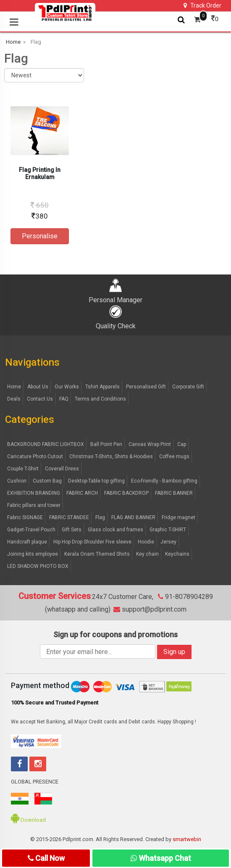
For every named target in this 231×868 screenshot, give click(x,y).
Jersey (168, 542)
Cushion (17, 481)
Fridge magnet (178, 517)
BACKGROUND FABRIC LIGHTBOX (46, 444)
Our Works (67, 387)
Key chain (147, 554)
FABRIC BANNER (174, 493)
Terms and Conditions (100, 399)
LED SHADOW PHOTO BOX (38, 566)
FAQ (64, 399)
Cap (182, 444)
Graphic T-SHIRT (168, 530)
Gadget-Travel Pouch (31, 530)
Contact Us (40, 399)
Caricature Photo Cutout (35, 456)
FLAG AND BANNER (133, 517)
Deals (14, 399)
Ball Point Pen (106, 444)
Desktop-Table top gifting (96, 481)
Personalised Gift (146, 387)
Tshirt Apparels (102, 387)
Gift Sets (72, 530)
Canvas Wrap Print (150, 444)
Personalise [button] (40, 236)
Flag (100, 517)
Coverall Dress (62, 469)
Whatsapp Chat (161, 858)
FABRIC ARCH (82, 493)
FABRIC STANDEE (69, 517)
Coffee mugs (174, 456)
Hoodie (146, 542)
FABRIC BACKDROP (126, 493)
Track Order (202, 5)
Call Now (46, 858)
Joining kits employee (33, 554)
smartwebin (187, 839)
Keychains (177, 554)
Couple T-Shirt (23, 469)
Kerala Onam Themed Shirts (97, 554)
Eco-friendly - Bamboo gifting (164, 481)
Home (14, 387)
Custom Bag (47, 481)
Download (28, 820)
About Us (38, 387)
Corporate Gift (188, 387)
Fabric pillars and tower (34, 505)
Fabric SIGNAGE (25, 517)
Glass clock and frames (115, 530)
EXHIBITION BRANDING (34, 493)
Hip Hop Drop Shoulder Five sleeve (92, 542)
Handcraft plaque (27, 542)
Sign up (174, 652)
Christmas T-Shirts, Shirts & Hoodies (111, 456)
